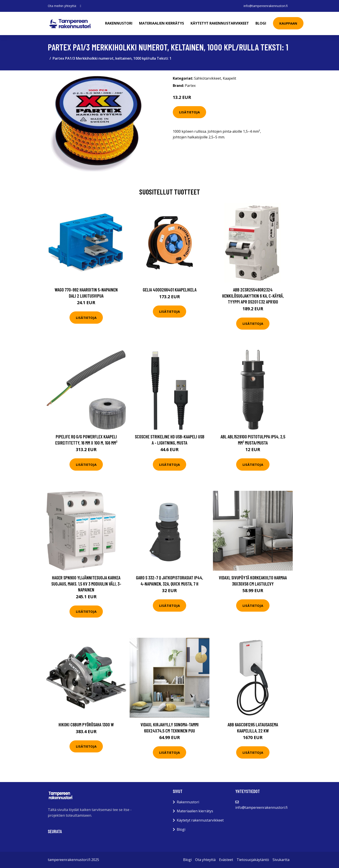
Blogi (261, 23)
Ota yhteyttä (205, 860)
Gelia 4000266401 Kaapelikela (170, 290)
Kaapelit (229, 78)
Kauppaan (288, 23)
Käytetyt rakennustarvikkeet (220, 23)
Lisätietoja (189, 112)
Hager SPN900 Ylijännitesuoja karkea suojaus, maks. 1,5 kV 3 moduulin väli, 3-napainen (86, 584)
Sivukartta (281, 860)
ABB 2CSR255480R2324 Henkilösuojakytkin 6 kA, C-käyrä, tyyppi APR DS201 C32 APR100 (253, 296)
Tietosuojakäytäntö (253, 860)
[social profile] (81, 6)
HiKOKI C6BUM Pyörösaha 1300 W (86, 724)
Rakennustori (119, 23)
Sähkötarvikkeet (208, 78)
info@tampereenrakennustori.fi (266, 6)
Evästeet (226, 860)
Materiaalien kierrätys (161, 23)
